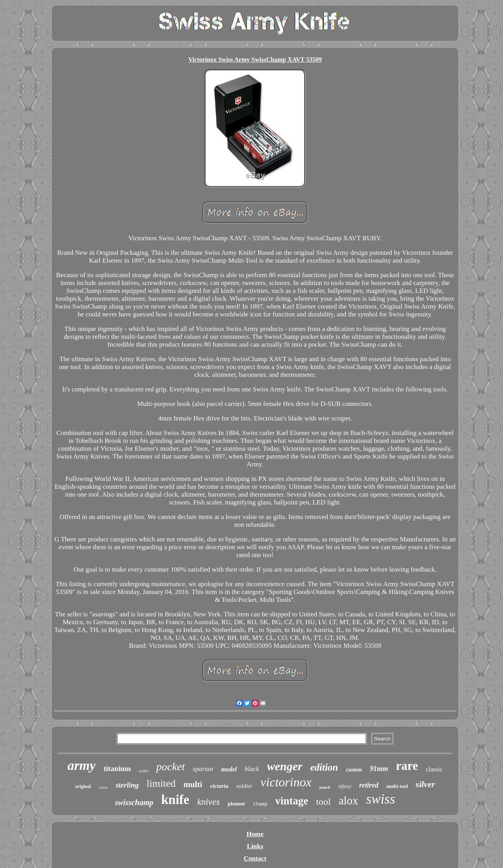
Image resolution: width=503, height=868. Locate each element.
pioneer (236, 804)
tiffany (345, 786)
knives (208, 802)
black (252, 769)
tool (323, 802)
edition (324, 767)
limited (161, 783)
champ (260, 804)
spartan (203, 769)
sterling (127, 785)
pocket (171, 767)
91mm (379, 769)
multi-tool (397, 786)
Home (255, 834)
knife (175, 800)
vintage (292, 801)
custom (354, 770)
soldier (244, 786)
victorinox (286, 782)
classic (434, 769)
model (229, 769)
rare (407, 766)
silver (425, 784)
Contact (255, 858)
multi (193, 784)
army (82, 765)
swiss (381, 799)
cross (103, 787)
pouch (325, 787)
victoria (219, 786)
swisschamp (134, 802)
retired (369, 785)
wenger (285, 766)
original (83, 786)
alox (349, 800)
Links (255, 846)
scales (143, 771)
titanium (117, 768)
